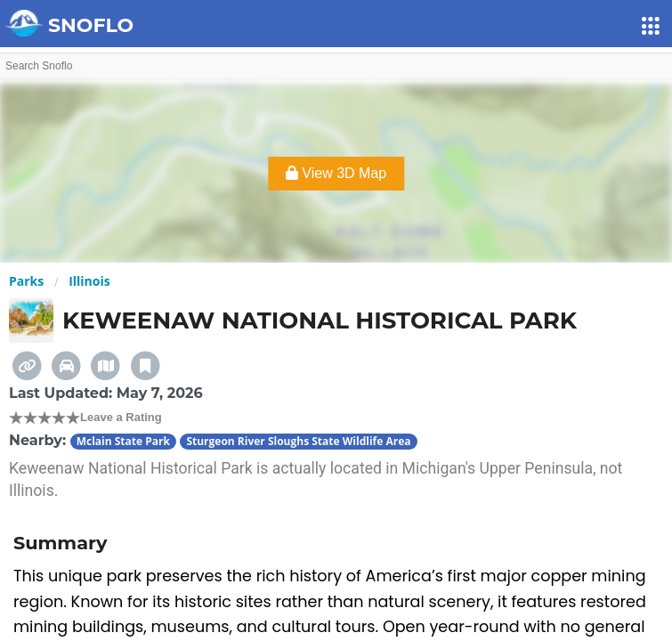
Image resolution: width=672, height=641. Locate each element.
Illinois (89, 281)
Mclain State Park (123, 441)
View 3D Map (336, 173)
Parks (26, 281)
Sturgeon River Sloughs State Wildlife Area (298, 441)
